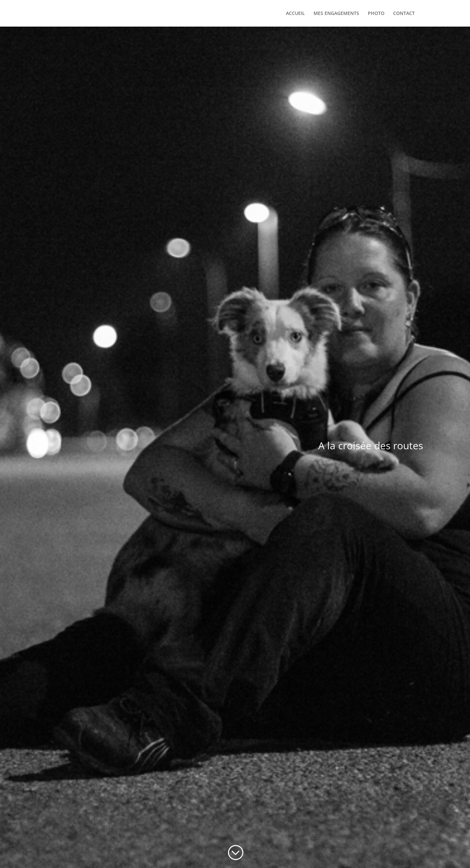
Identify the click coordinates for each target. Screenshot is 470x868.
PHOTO (376, 14)
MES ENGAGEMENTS (336, 14)
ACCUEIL (295, 14)
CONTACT (404, 14)
